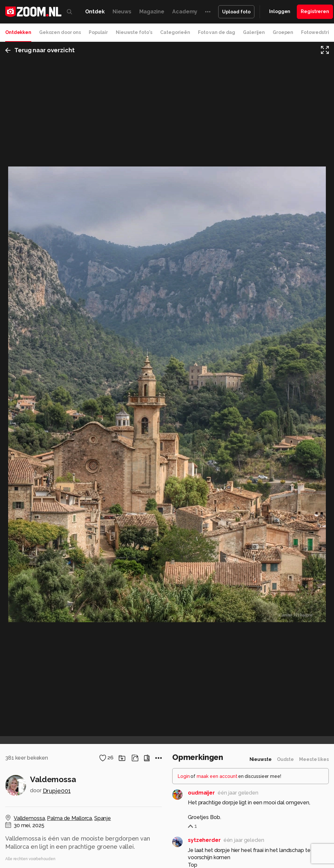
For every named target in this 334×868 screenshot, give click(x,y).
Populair (98, 32)
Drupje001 (57, 791)
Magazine (152, 12)
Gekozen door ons (60, 32)
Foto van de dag (217, 32)
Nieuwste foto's (134, 32)
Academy (185, 12)
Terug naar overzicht (40, 50)
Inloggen (280, 11)
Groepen (283, 32)
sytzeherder (204, 840)
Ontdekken (18, 32)
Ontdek (95, 12)
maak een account (217, 776)
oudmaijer (201, 793)
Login (184, 776)
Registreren (315, 11)
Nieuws (122, 12)
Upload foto (236, 12)
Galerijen (254, 32)
